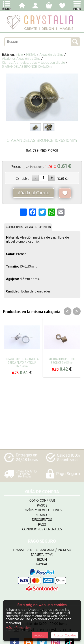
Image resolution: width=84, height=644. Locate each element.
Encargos (42, 515)
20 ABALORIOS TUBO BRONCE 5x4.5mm (62, 361)
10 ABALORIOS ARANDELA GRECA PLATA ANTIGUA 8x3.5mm (22, 362)
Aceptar (40, 635)
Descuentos (42, 520)
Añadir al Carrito (33, 193)
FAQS (42, 525)
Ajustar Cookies (65, 635)
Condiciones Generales (42, 529)
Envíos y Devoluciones (42, 510)
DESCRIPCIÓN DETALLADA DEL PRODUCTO (28, 227)
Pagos (42, 506)
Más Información (18, 628)
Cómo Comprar (42, 501)
